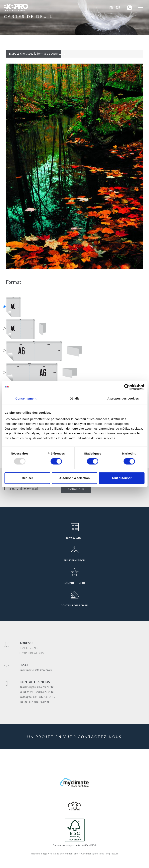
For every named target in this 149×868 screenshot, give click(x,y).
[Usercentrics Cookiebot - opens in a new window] (127, 387)
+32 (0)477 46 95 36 (44, 697)
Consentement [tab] (26, 398)
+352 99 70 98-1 (46, 687)
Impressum (112, 854)
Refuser (27, 478)
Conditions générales (92, 854)
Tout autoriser (122, 478)
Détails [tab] (75, 398)
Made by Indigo (39, 854)
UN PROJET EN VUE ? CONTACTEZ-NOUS (74, 737)
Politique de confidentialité (64, 854)
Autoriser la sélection (74, 478)
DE (118, 8)
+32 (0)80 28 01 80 (44, 692)
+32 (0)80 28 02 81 (39, 702)
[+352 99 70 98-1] (128, 8)
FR (111, 8)
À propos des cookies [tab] (123, 398)
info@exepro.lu (44, 670)
